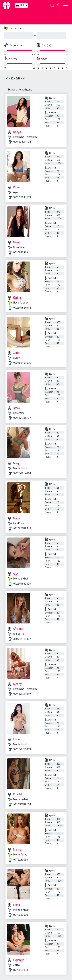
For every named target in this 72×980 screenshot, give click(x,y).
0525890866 (21, 252)
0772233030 (21, 860)
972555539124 (22, 142)
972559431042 (22, 694)
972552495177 (22, 418)
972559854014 (22, 308)
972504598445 (22, 528)
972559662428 (22, 584)
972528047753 (22, 197)
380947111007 (22, 639)
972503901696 (22, 363)
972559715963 (22, 749)
